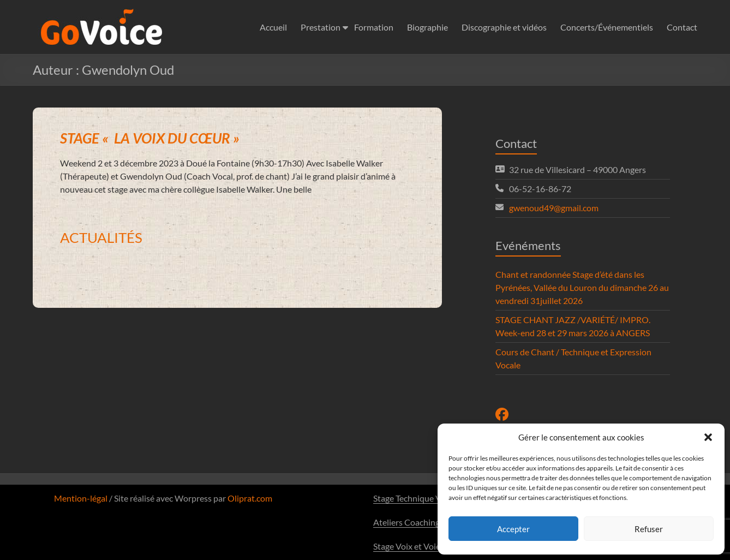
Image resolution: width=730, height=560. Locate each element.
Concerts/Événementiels (607, 27)
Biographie (427, 27)
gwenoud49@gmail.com (554, 208)
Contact (682, 27)
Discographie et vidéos (504, 27)
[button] (708, 437)
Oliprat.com (250, 498)
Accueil (273, 27)
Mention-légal (81, 498)
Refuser (649, 529)
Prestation (321, 27)
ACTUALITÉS (101, 237)
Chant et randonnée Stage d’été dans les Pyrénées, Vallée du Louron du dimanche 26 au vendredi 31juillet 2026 (582, 287)
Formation (374, 27)
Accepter (513, 529)
